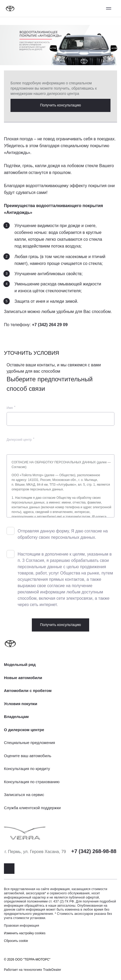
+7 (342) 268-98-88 (94, 851)
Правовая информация (22, 926)
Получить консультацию (60, 105)
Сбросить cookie (16, 941)
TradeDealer (52, 970)
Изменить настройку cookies (25, 933)
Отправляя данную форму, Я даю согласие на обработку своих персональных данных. (63, 534)
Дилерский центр (19, 440)
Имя (10, 408)
